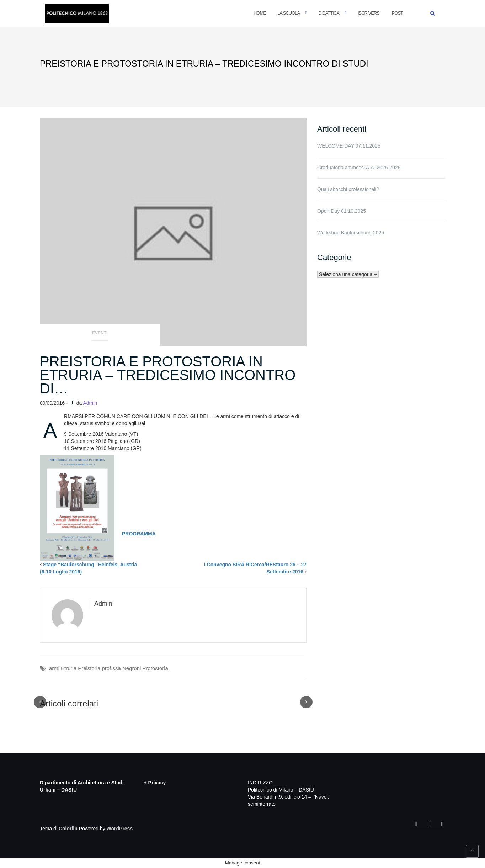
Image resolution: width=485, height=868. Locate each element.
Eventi (100, 333)
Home (260, 13)
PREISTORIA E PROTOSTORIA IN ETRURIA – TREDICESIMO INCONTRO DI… (168, 375)
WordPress (120, 829)
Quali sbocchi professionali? (348, 189)
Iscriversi (369, 13)
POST (397, 13)
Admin (90, 403)
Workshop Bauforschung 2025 (351, 233)
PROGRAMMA (139, 534)
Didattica (329, 13)
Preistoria (89, 668)
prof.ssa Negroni (121, 668)
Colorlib (68, 829)
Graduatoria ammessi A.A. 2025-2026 (359, 168)
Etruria (69, 668)
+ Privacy (155, 783)
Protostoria (155, 668)
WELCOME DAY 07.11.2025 (349, 146)
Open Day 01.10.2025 (342, 211)
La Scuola (289, 13)
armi (54, 668)
